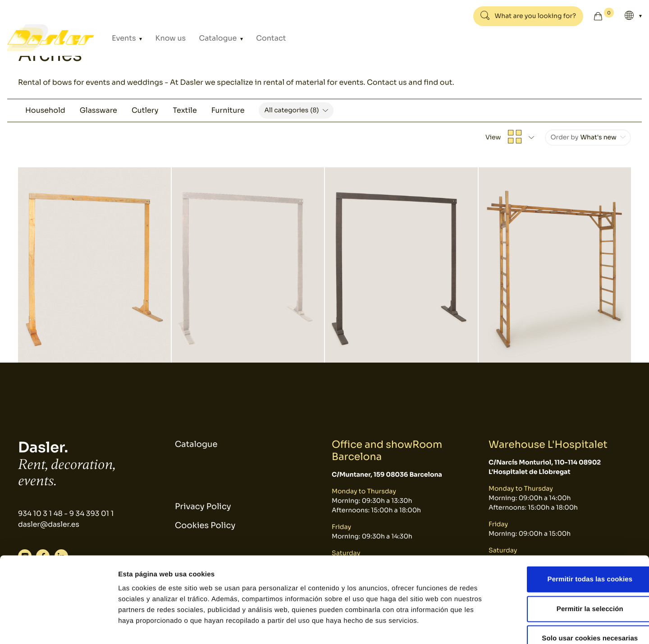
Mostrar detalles (484, 626)
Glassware (98, 110)
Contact (253, 38)
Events (126, 38)
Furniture (228, 110)
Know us (166, 38)
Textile (185, 110)
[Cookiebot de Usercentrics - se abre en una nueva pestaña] (58, 626)
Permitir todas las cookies (574, 526)
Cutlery (145, 110)
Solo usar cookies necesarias (574, 585)
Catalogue (207, 38)
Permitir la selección (574, 555)
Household (45, 110)
